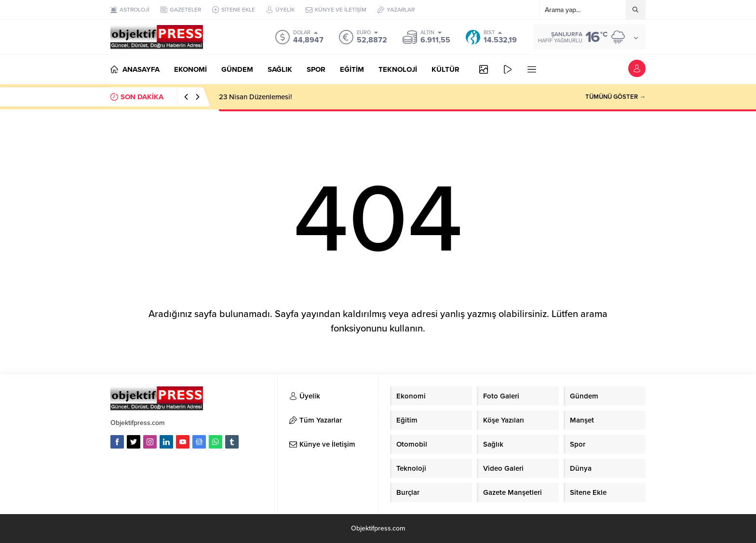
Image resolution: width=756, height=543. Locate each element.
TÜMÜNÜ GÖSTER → (615, 97)
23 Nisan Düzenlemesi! (256, 97)
